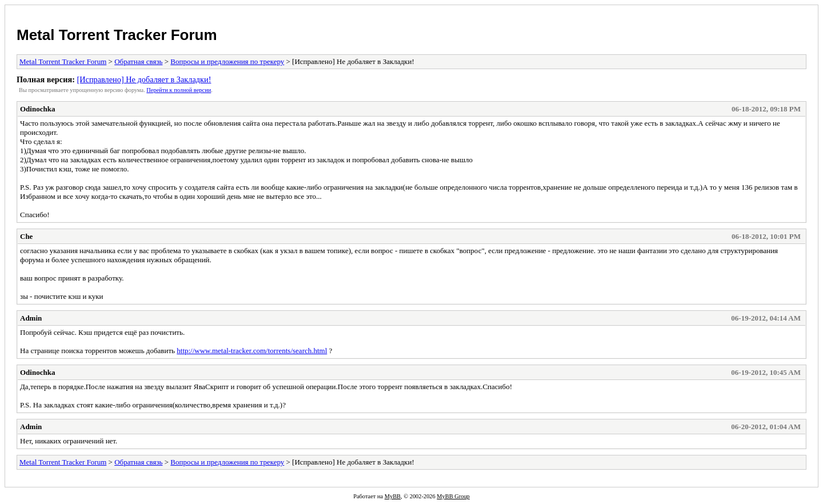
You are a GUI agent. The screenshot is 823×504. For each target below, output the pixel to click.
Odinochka (37, 109)
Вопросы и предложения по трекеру (227, 61)
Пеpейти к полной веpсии (179, 90)
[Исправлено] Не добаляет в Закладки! (144, 79)
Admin (31, 318)
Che (26, 236)
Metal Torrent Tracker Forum (117, 35)
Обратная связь (138, 61)
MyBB (393, 496)
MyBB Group (453, 496)
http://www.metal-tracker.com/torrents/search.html (252, 351)
